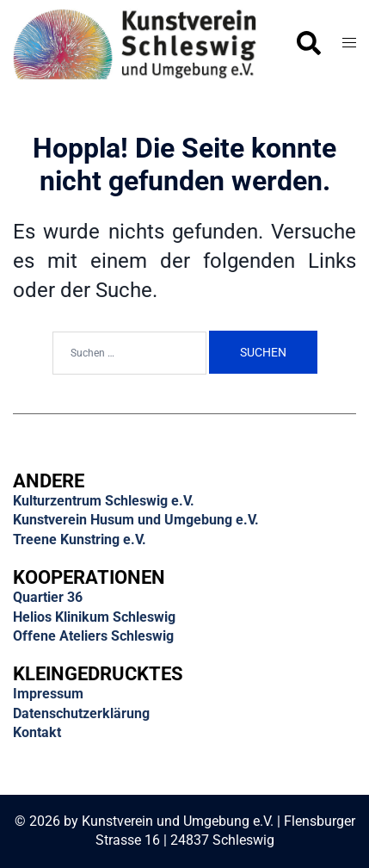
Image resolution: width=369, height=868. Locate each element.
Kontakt (37, 732)
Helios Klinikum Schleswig (94, 617)
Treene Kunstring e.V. (80, 539)
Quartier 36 (48, 597)
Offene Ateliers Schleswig (93, 636)
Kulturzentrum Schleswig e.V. (104, 501)
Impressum (48, 694)
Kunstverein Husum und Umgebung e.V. (136, 520)
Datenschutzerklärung (81, 713)
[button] (308, 44)
